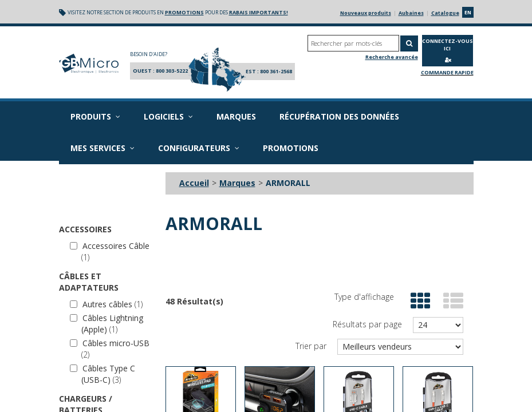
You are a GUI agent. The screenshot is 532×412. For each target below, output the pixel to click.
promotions (184, 12)
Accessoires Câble (110, 251)
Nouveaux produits (366, 13)
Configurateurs (199, 148)
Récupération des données (339, 116)
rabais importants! (259, 12)
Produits (95, 116)
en (468, 12)
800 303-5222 (172, 71)
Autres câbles (106, 304)
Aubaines (411, 13)
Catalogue (445, 13)
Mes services (103, 148)
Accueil (194, 183)
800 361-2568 (276, 71)
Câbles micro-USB (110, 349)
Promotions (291, 148)
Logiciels (168, 116)
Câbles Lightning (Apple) (107, 324)
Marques (236, 116)
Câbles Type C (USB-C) (103, 374)
